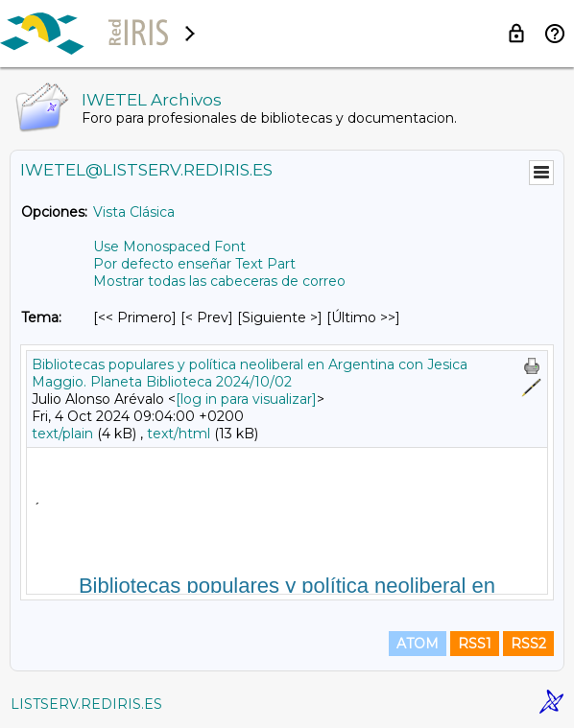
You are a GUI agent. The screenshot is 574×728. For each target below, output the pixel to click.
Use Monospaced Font (169, 247)
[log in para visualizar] (246, 399)
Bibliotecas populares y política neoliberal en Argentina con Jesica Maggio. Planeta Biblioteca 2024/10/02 (250, 373)
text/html (179, 434)
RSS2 (528, 644)
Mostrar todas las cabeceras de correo (219, 281)
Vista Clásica (134, 212)
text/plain (62, 434)
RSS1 (475, 644)
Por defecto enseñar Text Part (194, 264)
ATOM (418, 644)
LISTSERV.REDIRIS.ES (86, 704)
